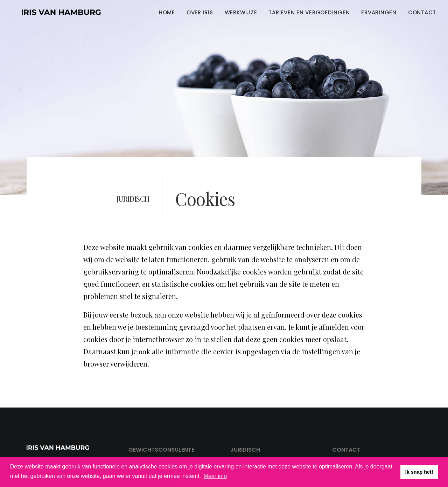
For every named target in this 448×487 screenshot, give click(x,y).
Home (167, 12)
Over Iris (200, 12)
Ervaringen (379, 12)
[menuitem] (169, 12)
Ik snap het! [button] (419, 472)
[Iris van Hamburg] (51, 12)
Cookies (241, 451)
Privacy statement (256, 440)
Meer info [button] (215, 476)
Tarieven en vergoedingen (309, 12)
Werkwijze (241, 12)
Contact (422, 12)
